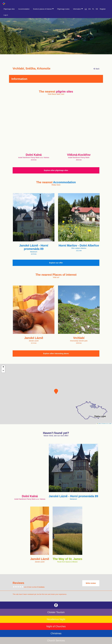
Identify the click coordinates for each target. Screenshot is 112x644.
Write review (91, 583)
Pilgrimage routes (63, 9)
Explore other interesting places (56, 353)
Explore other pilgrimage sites (56, 170)
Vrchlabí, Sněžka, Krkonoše (31, 69)
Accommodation (24, 9)
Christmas (56, 633)
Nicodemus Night (56, 619)
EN (89, 9)
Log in (6, 15)
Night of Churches (56, 626)
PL (93, 9)
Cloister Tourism (56, 612)
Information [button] (78, 9)
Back (96, 69)
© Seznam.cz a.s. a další (106, 424)
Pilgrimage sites (9, 9)
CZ (86, 9)
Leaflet (99, 424)
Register (103, 9)
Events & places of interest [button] (43, 9)
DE (97, 9)
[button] (56, 391)
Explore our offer (56, 263)
